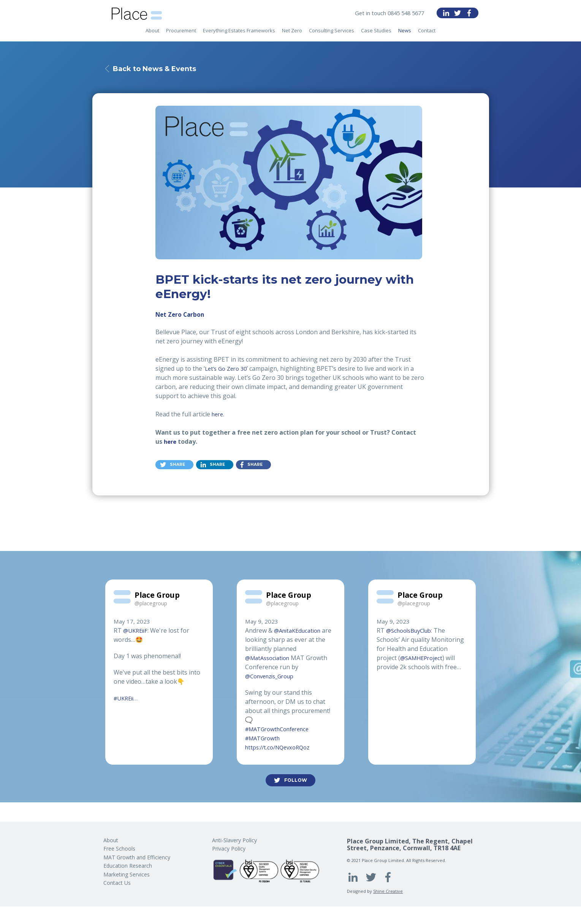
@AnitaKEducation (300, 631)
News (405, 35)
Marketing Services (127, 874)
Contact (427, 35)
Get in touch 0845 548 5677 (386, 13)
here (171, 443)
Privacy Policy (229, 849)
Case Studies (376, 35)
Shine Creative (388, 891)
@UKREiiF (137, 631)
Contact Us (117, 883)
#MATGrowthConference (281, 730)
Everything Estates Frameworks (239, 35)
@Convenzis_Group (273, 677)
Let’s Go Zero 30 (228, 370)
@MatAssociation (270, 659)
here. (219, 415)
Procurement (181, 35)
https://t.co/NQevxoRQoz (281, 748)
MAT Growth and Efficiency (137, 857)
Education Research (128, 866)
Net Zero (292, 35)
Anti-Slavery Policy (234, 840)
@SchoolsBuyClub (412, 631)
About (152, 35)
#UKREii (125, 699)
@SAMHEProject (423, 659)
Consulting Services (332, 35)
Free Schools (119, 849)
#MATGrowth (265, 739)
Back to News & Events (161, 69)
